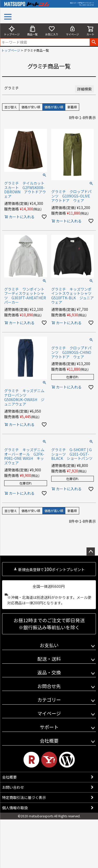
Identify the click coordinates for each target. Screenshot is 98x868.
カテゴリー (49, 700)
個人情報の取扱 (15, 808)
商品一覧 (32, 31)
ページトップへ (91, 552)
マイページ (72, 31)
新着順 (72, 107)
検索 (94, 42)
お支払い (49, 645)
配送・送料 (49, 659)
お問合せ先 (49, 686)
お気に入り (52, 31)
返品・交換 (49, 672)
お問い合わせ (13, 787)
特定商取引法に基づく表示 (24, 797)
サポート (49, 727)
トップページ (12, 31)
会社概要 (49, 741)
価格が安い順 (31, 107)
